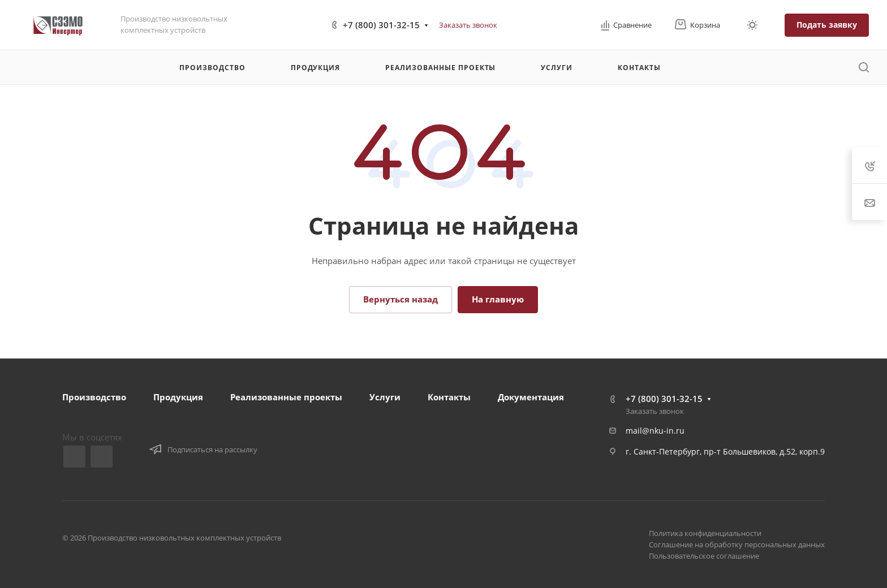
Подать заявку (827, 25)
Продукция (178, 397)
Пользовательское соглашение (704, 556)
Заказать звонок (468, 25)
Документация (531, 397)
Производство (94, 397)
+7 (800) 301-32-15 (381, 25)
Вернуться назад (401, 299)
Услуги (385, 397)
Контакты (449, 397)
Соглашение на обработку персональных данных (737, 544)
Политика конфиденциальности (705, 533)
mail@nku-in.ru (655, 431)
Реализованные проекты (286, 397)
